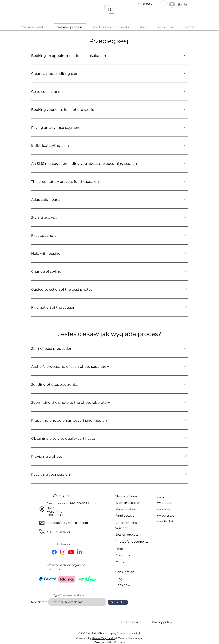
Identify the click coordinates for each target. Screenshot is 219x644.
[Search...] (149, 4)
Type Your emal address (69, 595)
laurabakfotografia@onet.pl (67, 523)
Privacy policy (162, 622)
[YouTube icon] (71, 552)
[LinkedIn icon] (79, 552)
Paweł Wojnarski (103, 638)
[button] (164, 4)
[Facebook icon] (54, 552)
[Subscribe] (118, 602)
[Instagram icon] (63, 552)
